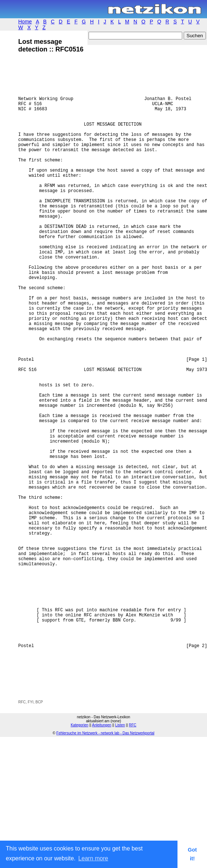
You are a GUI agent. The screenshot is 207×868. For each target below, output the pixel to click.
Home (25, 22)
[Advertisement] (103, 812)
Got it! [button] (192, 854)
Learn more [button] (93, 858)
